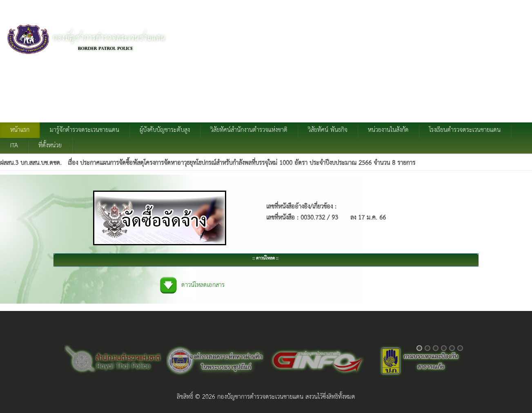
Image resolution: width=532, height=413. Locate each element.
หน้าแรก (20, 130)
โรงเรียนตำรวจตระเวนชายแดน (465, 130)
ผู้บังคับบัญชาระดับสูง (165, 130)
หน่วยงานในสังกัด (388, 130)
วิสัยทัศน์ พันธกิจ (328, 130)
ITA (14, 146)
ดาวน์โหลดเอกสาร (203, 285)
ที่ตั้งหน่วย (50, 146)
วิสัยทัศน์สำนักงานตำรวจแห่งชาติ (249, 130)
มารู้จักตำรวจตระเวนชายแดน (85, 130)
